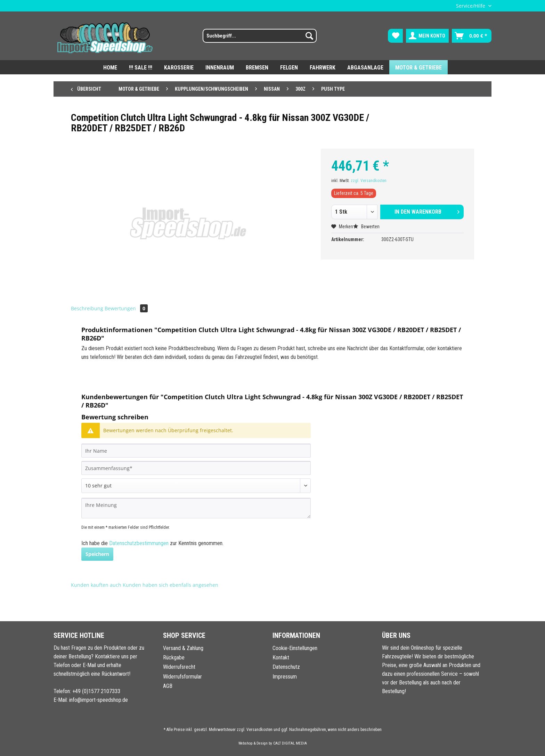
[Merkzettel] (395, 36)
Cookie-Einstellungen (295, 648)
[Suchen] (309, 36)
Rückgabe (174, 658)
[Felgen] (289, 67)
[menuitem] (255, 39)
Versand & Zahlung (183, 648)
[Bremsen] (257, 67)
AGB (168, 686)
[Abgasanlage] (365, 67)
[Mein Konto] (427, 36)
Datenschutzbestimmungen (139, 543)
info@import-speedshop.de (99, 700)
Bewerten (366, 227)
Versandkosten (259, 730)
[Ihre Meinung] (196, 508)
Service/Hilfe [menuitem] (471, 6)
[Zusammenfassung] (196, 468)
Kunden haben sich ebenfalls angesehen (170, 585)
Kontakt (281, 658)
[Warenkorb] (472, 36)
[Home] (110, 67)
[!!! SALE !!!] (141, 67)
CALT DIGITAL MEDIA (290, 743)
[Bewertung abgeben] (196, 486)
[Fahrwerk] (323, 67)
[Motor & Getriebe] (418, 67)
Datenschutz (286, 667)
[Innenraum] (220, 67)
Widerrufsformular (182, 677)
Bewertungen (126, 308)
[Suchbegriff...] (260, 36)
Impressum (285, 677)
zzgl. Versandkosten (369, 181)
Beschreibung (87, 308)
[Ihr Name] (196, 451)
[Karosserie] (179, 67)
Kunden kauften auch (96, 585)
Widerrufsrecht (179, 667)
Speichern (97, 554)
